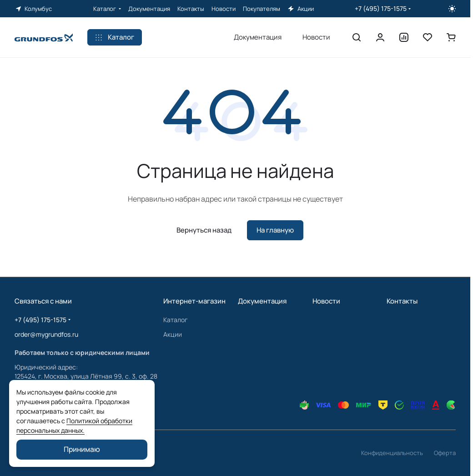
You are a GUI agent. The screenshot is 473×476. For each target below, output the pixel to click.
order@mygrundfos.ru (46, 334)
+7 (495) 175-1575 (381, 8)
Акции (173, 334)
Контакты (402, 301)
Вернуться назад (204, 230)
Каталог (176, 320)
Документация (262, 301)
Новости (326, 301)
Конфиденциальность (392, 453)
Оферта (445, 453)
